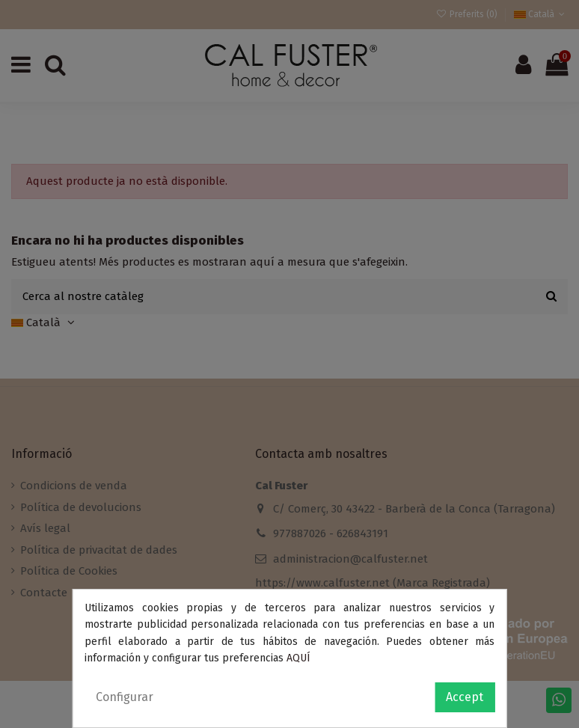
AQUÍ (298, 658)
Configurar (125, 697)
